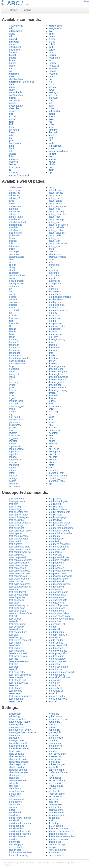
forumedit (14, 345)
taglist (52, 278)
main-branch (55, 746)
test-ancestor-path (19, 512)
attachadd (14, 219)
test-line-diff (55, 504)
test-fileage (15, 643)
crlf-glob (13, 783)
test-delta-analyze (19, 605)
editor (12, 810)
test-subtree (55, 621)
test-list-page (55, 515)
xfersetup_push (57, 478)
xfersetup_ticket (57, 481)
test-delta (14, 603)
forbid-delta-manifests (21, 852)
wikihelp (53, 457)
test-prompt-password (60, 571)
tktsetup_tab (55, 385)
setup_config (55, 201)
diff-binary (14, 796)
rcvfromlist (15, 436)
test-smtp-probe (57, 608)
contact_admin (17, 275)
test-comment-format (20, 549)
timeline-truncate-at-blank (62, 836)
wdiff (51, 436)
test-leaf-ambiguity (58, 501)
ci (20, 92)
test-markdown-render (60, 533)
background (15, 233)
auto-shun (14, 735)
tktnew (52, 361)
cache (12, 66)
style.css (53, 270)
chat (11, 259)
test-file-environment (20, 640)
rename (53, 68)
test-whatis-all (56, 691)
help (11, 366)
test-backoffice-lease (20, 523)
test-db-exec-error (19, 595)
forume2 (14, 342)
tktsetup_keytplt (57, 374)
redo (51, 60)
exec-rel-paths (17, 847)
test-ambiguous (17, 509)
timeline (53, 345)
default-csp (15, 788)
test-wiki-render (57, 696)
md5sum (14, 172)
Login (87, 1)
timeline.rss (55, 348)
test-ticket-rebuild (58, 645)
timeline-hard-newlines (61, 831)
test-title (53, 332)
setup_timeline (56, 230)
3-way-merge (16, 26)
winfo (51, 465)
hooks (52, 724)
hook (12, 148)
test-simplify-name (58, 605)
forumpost (14, 353)
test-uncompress (57, 661)
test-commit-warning (20, 552)
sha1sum (53, 95)
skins (51, 259)
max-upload (55, 759)
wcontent (53, 433)
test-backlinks (56, 300)
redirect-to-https (57, 780)
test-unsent (54, 664)
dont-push (14, 804)
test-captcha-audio (58, 310)
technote (53, 289)
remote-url (54, 66)
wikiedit (52, 454)
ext (11, 313)
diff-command (16, 799)
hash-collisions (17, 361)
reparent (53, 74)
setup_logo (54, 209)
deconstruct (15, 100)
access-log (15, 714)
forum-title (54, 714)
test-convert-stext (18, 576)
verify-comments (57, 850)
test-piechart (55, 324)
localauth (53, 740)
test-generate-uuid (19, 661)
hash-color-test (17, 364)
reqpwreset (15, 460)
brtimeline (14, 246)
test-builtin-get (17, 525)
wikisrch (53, 462)
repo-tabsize (16, 446)
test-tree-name (56, 656)
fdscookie (14, 324)
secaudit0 (14, 484)
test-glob (14, 664)
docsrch (13, 300)
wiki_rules (54, 449)
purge (52, 50)
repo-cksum (55, 788)
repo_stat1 (15, 452)
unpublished (55, 146)
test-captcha (55, 308)
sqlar (51, 106)
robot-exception (57, 794)
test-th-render (56, 640)
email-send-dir (17, 828)
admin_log (15, 193)
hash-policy (15, 143)
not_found (14, 417)
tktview (52, 398)
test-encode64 (17, 627)
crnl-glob (14, 786)
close (12, 90)
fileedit (13, 332)
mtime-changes (57, 764)
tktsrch (52, 393)
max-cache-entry (57, 754)
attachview (15, 230)
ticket (51, 127)
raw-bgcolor (55, 778)
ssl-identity (54, 818)
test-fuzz (14, 659)
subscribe (54, 273)
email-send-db (17, 826)
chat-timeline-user (19, 772)
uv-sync (53, 847)
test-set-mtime (56, 597)
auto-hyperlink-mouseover (23, 732)
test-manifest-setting (59, 531)
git (10, 138)
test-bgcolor (55, 302)
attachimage (16, 225)
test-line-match (56, 507)
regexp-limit (55, 783)
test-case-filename (19, 536)
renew (12, 444)
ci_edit (13, 265)
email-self (14, 820)
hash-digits (54, 722)
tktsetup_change (57, 366)
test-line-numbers (58, 509)
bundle (13, 63)
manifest (53, 751)
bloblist (13, 241)
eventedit (14, 310)
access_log (15, 190)
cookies (13, 278)
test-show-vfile (56, 603)
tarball (52, 124)
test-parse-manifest (59, 560)
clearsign (14, 778)
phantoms (14, 422)
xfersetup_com (56, 473)
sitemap (53, 251)
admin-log (14, 716)
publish (52, 44)
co (21, 79)
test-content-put (17, 568)
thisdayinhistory (57, 340)
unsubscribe (55, 406)
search (52, 87)
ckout (12, 270)
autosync (14, 738)
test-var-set (55, 685)
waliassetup (55, 430)
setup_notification (58, 214)
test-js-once (55, 499)
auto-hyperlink (17, 727)
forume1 (14, 340)
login (12, 393)
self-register (55, 807)
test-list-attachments (59, 512)
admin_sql (15, 195)
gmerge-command (58, 719)
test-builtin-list (16, 528)
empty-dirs (15, 842)
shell (51, 100)
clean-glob (15, 775)
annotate (14, 209)
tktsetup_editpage (58, 372)
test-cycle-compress (20, 584)
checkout (14, 79)
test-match (54, 536)
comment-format (18, 780)
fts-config (14, 130)
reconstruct (54, 58)
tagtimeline (54, 281)
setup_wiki (54, 246)
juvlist (12, 388)
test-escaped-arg (18, 632)
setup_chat (54, 198)
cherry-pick (28, 82)
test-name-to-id (57, 549)
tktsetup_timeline (58, 388)
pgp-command (56, 770)
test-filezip (15, 645)
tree (51, 404)
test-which (54, 693)
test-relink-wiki (56, 581)
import (12, 154)
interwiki (13, 162)
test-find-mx (15, 648)
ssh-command (56, 812)
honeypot (14, 374)
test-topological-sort (59, 653)
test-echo (14, 621)
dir (10, 289)
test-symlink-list (57, 624)
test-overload (55, 318)
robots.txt (14, 465)
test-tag (53, 627)
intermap (14, 382)
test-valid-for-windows (60, 677)
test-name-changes (59, 547)
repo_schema (16, 449)
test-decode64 (17, 600)
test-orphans (55, 555)
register (13, 441)
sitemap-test (55, 254)
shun (51, 249)
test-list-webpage (58, 517)
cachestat (14, 254)
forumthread (16, 356)
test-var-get (55, 680)
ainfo (12, 201)
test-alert (14, 504)
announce (14, 211)
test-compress (17, 555)
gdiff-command (56, 716)
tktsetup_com (56, 369)
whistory (53, 444)
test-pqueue (55, 565)
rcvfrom (13, 433)
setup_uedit (55, 235)
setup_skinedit (56, 227)
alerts (12, 34)
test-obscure (55, 552)
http (11, 151)
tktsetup (53, 364)
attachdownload (18, 222)
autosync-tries (17, 740)
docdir (12, 294)
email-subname (17, 836)
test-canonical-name (20, 531)
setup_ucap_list (57, 233)
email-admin (16, 812)
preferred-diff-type (58, 772)
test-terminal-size (58, 635)
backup (13, 52)
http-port (53, 727)
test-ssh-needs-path (59, 616)
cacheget (14, 251)
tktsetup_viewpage (58, 390)
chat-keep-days (17, 767)
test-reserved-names (60, 584)
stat (50, 267)
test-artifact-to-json (19, 517)
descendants (16, 106)
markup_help (16, 401)
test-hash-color (17, 672)
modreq (13, 412)
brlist (12, 243)
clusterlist (14, 273)
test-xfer (53, 701)
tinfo (51, 353)
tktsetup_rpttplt (56, 382)
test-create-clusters (19, 579)
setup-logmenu (56, 190)
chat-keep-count (18, 764)
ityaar (12, 385)
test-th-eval (54, 637)
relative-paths (56, 786)
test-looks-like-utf (58, 525)
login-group (15, 167)
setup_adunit (55, 195)
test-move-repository (59, 544)
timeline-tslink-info (58, 839)
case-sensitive (17, 754)
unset (51, 148)
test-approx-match (19, 515)
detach (13, 111)
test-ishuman (16, 699)
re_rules (13, 438)
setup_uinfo (55, 238)
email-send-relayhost (20, 834)
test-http (13, 685)
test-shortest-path (58, 600)
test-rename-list (57, 326)
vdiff (51, 420)
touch (51, 135)
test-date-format (18, 592)
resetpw (13, 462)
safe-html (53, 802)
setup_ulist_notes (58, 243)
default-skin (15, 794)
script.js (13, 478)
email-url (14, 839)
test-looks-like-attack (59, 523)
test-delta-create (18, 611)
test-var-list (54, 683)
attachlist (14, 227)
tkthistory (53, 358)
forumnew (14, 350)
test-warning (55, 334)
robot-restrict (55, 796)
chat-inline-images (19, 762)
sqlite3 (52, 108)
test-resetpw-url (57, 587)
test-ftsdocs (55, 316)
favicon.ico (15, 318)
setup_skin (54, 222)
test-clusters (16, 544)
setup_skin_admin (58, 225)
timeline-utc (55, 842)
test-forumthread (18, 653)
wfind (51, 438)
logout (12, 398)
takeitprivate (55, 283)
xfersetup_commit (58, 476)
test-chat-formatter (19, 539)
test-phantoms (56, 563)
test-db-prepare (17, 597)
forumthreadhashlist (20, 358)
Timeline (26, 10)
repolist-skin (55, 791)
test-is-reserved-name (21, 696)
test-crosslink (16, 581)
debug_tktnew (17, 283)
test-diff (13, 616)
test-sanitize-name (58, 592)
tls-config (53, 132)
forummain (15, 348)
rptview (13, 476)
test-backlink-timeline (60, 297)
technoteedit (55, 292)
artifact (13, 44)
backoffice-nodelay (19, 748)
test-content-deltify (19, 563)
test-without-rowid (58, 699)
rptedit (12, 468)
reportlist (14, 454)
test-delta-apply (17, 608)
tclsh (51, 820)
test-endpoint (16, 629)
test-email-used (17, 624)
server (52, 90)
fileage (13, 329)
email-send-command (21, 823)
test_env (53, 337)
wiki (51, 167)
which (52, 164)
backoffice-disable (19, 743)
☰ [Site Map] (5, 10)
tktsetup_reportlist (58, 380)
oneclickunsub (17, 420)
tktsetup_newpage (58, 377)
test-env (53, 313)
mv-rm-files (54, 767)
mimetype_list (16, 406)
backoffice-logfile (18, 746)
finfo (11, 334)
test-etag (14, 635)
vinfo (51, 425)
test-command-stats (20, 547)
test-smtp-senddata (59, 613)
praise (52, 42)
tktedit (52, 356)
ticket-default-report (59, 828)
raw (11, 430)
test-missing (55, 541)
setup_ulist (54, 241)
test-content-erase (19, 565)
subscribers (55, 275)
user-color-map (57, 844)
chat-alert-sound (18, 756)
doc (11, 292)
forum (12, 337)
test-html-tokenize (19, 683)
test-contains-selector (21, 560)
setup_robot (55, 217)
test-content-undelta (20, 573)
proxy (51, 775)
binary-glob (15, 751)
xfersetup (53, 470)
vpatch (52, 428)
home (12, 372)
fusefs (12, 132)
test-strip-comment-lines (61, 619)
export (12, 116)
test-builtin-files (57, 305)
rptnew (13, 470)
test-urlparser (56, 669)
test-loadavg (55, 520)
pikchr (52, 39)
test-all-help (55, 294)
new (16, 159)
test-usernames (57, 675)
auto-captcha (16, 724)
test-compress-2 (18, 557)
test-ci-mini (15, 541)
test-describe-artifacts (21, 613)
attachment (15, 47)
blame (12, 238)
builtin (12, 249)
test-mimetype (56, 539)
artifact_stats (16, 217)
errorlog (13, 305)
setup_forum (55, 203)
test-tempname (57, 632)
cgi (11, 71)
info (11, 380)
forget (12, 127)
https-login (54, 730)
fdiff (11, 321)
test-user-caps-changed (61, 672)
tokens (52, 401)
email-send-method (19, 831)
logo (11, 396)
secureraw (15, 486)
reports (13, 457)
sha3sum (53, 98)
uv (65, 151)
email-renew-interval (20, 818)
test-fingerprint (17, 651)
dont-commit (16, 802)
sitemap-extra (56, 810)
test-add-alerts (17, 499)
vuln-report (54, 852)
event (12, 308)
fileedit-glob (15, 850)
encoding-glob (17, 844)
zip (50, 172)
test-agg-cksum (17, 501)
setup (51, 187)
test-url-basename (58, 667)
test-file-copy (16, 637)
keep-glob (54, 735)
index (12, 377)
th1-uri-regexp (56, 826)
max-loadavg (55, 756)
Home (14, 10)
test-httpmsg (16, 688)
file (11, 326)
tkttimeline (54, 396)
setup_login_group (58, 206)
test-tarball (54, 629)
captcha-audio (17, 257)
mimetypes (54, 762)
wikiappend (55, 452)
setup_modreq (56, 211)
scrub (51, 84)
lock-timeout (55, 743)
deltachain (15, 286)
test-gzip (14, 669)
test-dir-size (15, 619)
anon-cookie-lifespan (20, 722)
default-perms (16, 791)
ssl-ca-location (56, 815)
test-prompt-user (57, 573)
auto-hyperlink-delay (20, 730)
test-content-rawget (19, 571)
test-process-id (56, 568)
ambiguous (15, 206)
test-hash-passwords (20, 675)
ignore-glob (55, 732)
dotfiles (13, 807)
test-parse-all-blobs (59, 557)
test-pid (52, 321)
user (51, 156)
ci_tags (13, 267)
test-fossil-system (18, 656)
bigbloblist (14, 235)
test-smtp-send (56, 611)
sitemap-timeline (57, 257)
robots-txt (54, 799)
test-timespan (56, 648)
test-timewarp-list (58, 651)
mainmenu (54, 748)
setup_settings (56, 219)
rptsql (12, 473)
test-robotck (55, 329)
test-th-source (56, 643)
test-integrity (16, 691)
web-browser (55, 855)
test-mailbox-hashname (61, 528)
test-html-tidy (16, 677)
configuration (16, 95)
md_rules (14, 404)
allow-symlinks (17, 719)
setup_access (56, 193)
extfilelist (14, 316)
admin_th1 (15, 198)
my (11, 414)
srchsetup (54, 265)
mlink (12, 409)
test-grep (14, 667)
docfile (13, 297)
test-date (14, 589)
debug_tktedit (16, 281)
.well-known (15, 187)
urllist (51, 409)
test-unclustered (57, 659)
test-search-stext (57, 595)
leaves (13, 164)
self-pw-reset (55, 804)
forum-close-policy (19, 855)
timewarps (54, 350)
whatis (52, 162)
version (52, 422)
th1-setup (54, 823)
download (14, 302)
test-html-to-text (17, 680)
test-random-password (60, 576)
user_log (53, 412)
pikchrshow (15, 425)
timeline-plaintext (58, 834)
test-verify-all (55, 688)
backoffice (15, 50)
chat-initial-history (18, 759)
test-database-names (20, 587)
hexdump (14, 369)
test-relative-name (58, 579)
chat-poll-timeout (18, 770)
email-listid (15, 815)
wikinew (53, 460)
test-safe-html (56, 589)
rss (50, 82)
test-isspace (16, 701)
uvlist (51, 417)
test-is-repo (15, 693)
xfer (51, 468)
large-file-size (56, 738)
